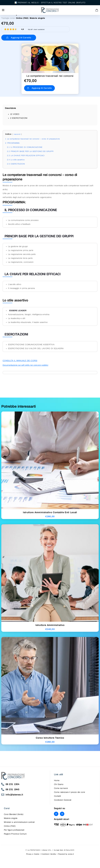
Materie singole (37, 18)
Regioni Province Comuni (15, 836)
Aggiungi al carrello (16, 38)
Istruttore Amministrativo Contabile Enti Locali (50, 515)
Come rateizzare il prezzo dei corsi (70, 795)
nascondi (17, 137)
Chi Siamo (59, 787)
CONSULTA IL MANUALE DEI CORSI (20, 363)
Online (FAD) (22, 18)
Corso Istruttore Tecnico (50, 740)
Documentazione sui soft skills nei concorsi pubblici (25, 368)
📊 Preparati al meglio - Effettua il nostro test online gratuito (50, 3)
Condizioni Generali (63, 802)
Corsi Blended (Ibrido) (14, 817)
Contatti (57, 798)
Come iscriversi (61, 791)
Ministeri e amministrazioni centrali (19, 824)
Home (57, 783)
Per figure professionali (14, 832)
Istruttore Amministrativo (50, 627)
